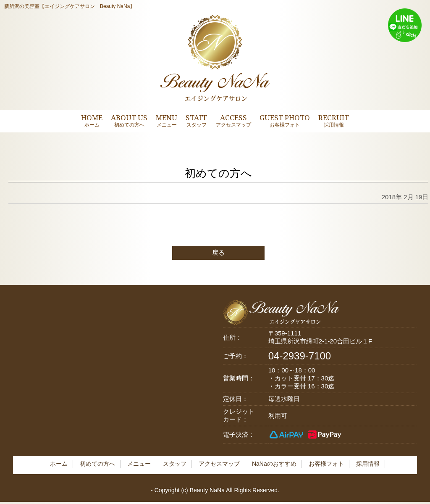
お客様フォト (326, 464)
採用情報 (368, 464)
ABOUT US (129, 120)
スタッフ (175, 464)
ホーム (59, 464)
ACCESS (233, 120)
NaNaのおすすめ (274, 464)
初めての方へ (97, 464)
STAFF (197, 120)
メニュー (139, 464)
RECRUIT (334, 120)
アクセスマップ (219, 464)
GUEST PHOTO (285, 120)
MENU (166, 120)
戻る (218, 252)
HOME (92, 120)
